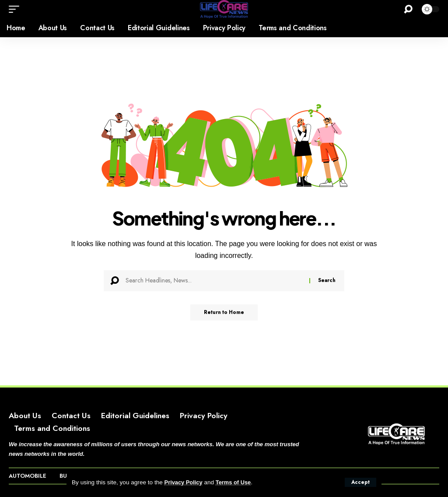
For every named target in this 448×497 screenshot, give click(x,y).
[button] (360, 482)
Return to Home (224, 313)
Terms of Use (236, 482)
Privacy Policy (185, 482)
